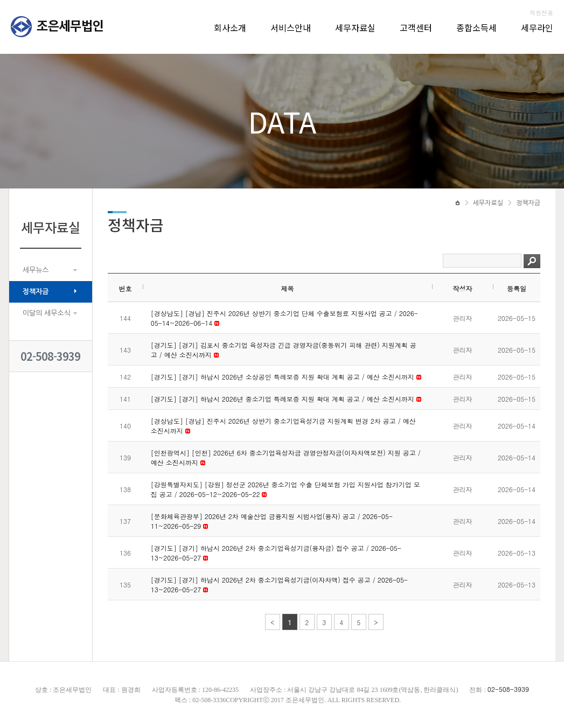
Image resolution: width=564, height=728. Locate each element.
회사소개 (230, 27)
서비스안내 (291, 27)
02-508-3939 (50, 356)
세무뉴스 (36, 270)
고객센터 (416, 27)
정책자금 (36, 292)
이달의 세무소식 (47, 313)
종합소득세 (476, 27)
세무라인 (537, 27)
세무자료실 (355, 27)
